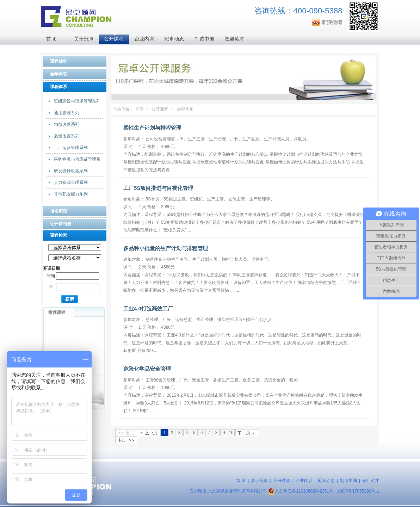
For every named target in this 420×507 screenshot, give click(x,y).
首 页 (52, 39)
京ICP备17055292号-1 (358, 491)
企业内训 (144, 39)
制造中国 (204, 39)
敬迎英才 (234, 39)
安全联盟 (198, 491)
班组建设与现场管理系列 (77, 101)
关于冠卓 (84, 39)
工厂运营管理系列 (71, 148)
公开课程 (114, 39)
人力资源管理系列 (71, 183)
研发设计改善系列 (71, 171)
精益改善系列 (67, 124)
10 (231, 433)
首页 (139, 109)
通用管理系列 (67, 113)
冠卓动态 (174, 39)
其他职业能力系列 (71, 194)
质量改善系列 (67, 136)
